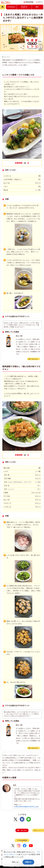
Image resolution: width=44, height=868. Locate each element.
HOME (3, 7)
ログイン (40, 2)
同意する (28, 862)
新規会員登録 (29, 2)
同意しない (16, 862)
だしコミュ (6, 2)
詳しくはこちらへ (33, 359)
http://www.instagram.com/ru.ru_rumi (27, 806)
